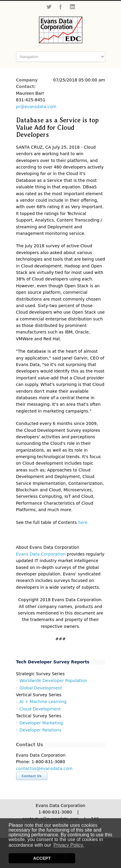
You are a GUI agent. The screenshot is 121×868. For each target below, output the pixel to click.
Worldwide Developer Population (53, 681)
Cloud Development (40, 709)
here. (84, 522)
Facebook (61, 7)
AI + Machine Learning (43, 702)
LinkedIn (73, 7)
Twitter (49, 7)
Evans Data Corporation (41, 554)
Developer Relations (41, 730)
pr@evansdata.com (36, 107)
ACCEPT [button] (42, 858)
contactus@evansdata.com (44, 768)
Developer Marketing (41, 723)
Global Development (41, 688)
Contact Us (32, 776)
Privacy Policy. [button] (69, 845)
